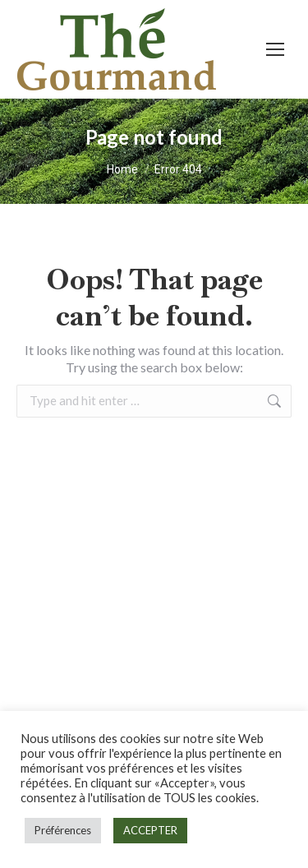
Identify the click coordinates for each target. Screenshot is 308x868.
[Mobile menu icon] (275, 49)
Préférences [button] (63, 830)
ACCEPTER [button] (150, 830)
